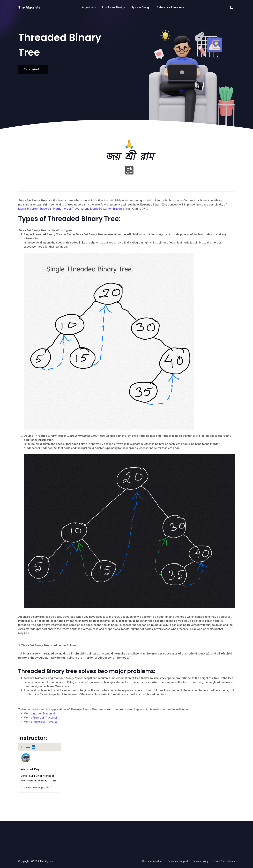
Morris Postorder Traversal (107, 209)
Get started (33, 69)
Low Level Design (114, 8)
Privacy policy (201, 861)
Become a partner (152, 861)
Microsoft (31, 781)
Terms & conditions (224, 861)
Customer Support (178, 861)
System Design (141, 8)
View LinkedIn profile (36, 787)
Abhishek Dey (30, 769)
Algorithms (89, 8)
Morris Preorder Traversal (35, 209)
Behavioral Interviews (171, 8)
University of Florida (47, 781)
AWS (23, 781)
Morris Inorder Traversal (69, 209)
